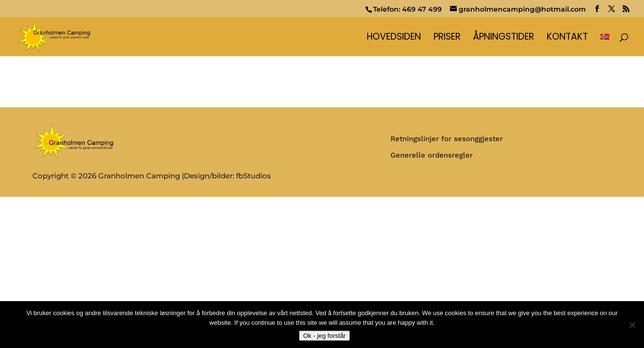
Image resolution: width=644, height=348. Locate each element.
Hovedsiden (394, 38)
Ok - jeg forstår (324, 336)
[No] (632, 325)
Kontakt (567, 38)
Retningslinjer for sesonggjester (447, 139)
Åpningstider (504, 38)
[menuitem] (605, 45)
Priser (447, 38)
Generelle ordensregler (432, 155)
